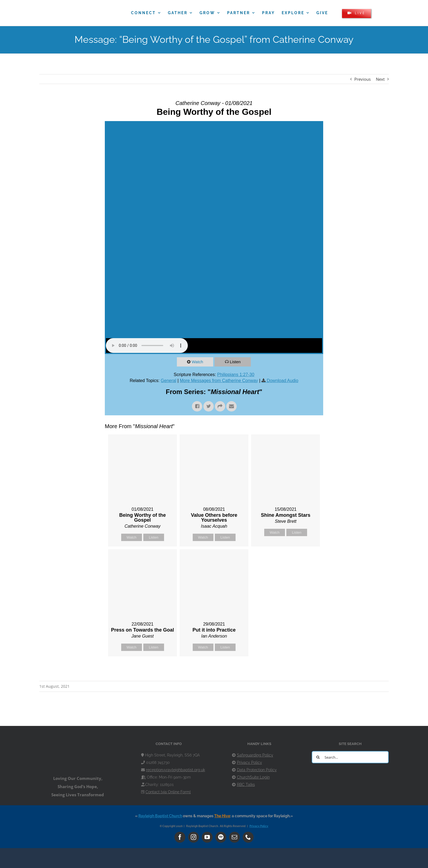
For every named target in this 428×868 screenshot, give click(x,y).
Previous (362, 79)
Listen (235, 362)
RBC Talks (246, 785)
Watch (198, 362)
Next (380, 79)
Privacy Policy (249, 762)
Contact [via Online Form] (168, 792)
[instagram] (194, 837)
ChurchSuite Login (253, 777)
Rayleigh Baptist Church (160, 816)
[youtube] (207, 837)
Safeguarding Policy (255, 755)
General (169, 381)
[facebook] (180, 837)
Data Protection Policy (257, 770)
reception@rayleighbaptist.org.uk (176, 770)
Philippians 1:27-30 (236, 375)
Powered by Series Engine (303, 670)
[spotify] (221, 837)
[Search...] (350, 757)
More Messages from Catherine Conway (219, 381)
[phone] (248, 837)
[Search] (318, 757)
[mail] (234, 837)
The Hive (222, 816)
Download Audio (283, 381)
